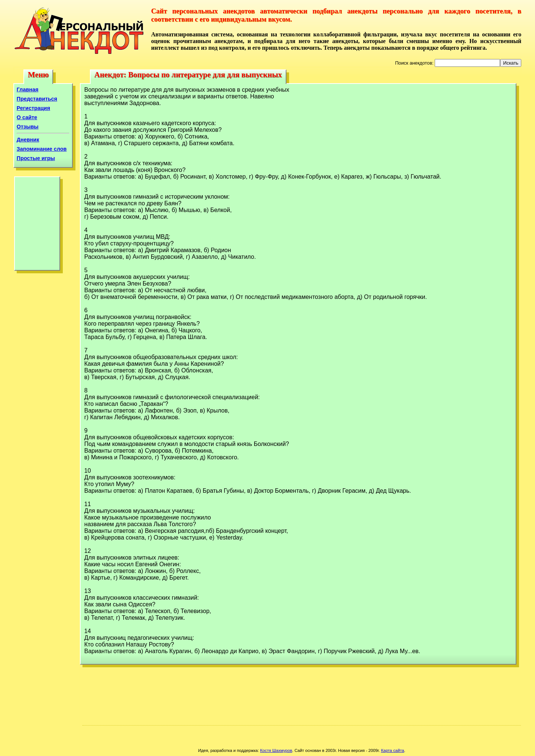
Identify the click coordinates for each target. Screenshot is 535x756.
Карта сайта (392, 750)
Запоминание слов (42, 149)
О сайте (27, 117)
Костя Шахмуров (276, 750)
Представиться (37, 99)
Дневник (28, 140)
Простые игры (36, 158)
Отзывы (28, 127)
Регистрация (33, 108)
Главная (28, 89)
